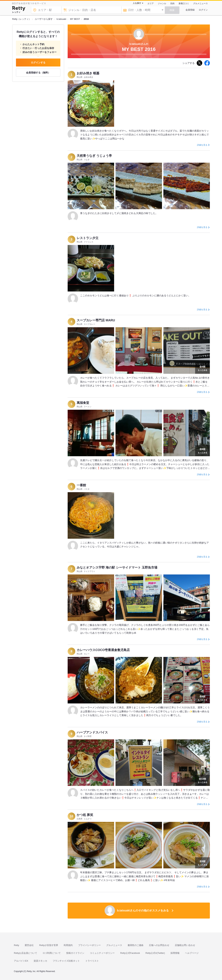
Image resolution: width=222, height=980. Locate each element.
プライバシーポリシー (89, 945)
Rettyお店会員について (25, 953)
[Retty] (19, 9)
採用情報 (175, 953)
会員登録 (190, 10)
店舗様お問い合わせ (185, 945)
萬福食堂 (83, 403)
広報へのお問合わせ (159, 945)
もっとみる (202, 368)
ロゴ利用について (52, 953)
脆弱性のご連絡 (136, 945)
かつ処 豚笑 (85, 815)
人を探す (137, 3)
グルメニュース (200, 3)
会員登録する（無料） (38, 73)
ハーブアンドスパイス (92, 732)
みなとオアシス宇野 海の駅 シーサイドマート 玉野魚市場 (117, 568)
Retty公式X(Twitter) (155, 953)
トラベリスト (92, 961)
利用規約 (68, 945)
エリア (151, 3)
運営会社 (29, 945)
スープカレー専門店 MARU (96, 320)
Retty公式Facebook (130, 953)
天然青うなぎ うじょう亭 (94, 156)
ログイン (203, 10)
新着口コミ (184, 3)
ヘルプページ (192, 953)
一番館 (81, 485)
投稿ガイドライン (75, 953)
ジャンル (162, 3)
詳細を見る (202, 145)
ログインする (38, 62)
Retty (16, 945)
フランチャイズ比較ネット (66, 961)
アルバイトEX (21, 961)
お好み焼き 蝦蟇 (88, 73)
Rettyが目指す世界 (49, 945)
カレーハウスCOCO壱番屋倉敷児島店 (103, 650)
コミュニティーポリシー (102, 953)
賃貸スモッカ (40, 961)
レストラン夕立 (88, 238)
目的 (172, 3)
